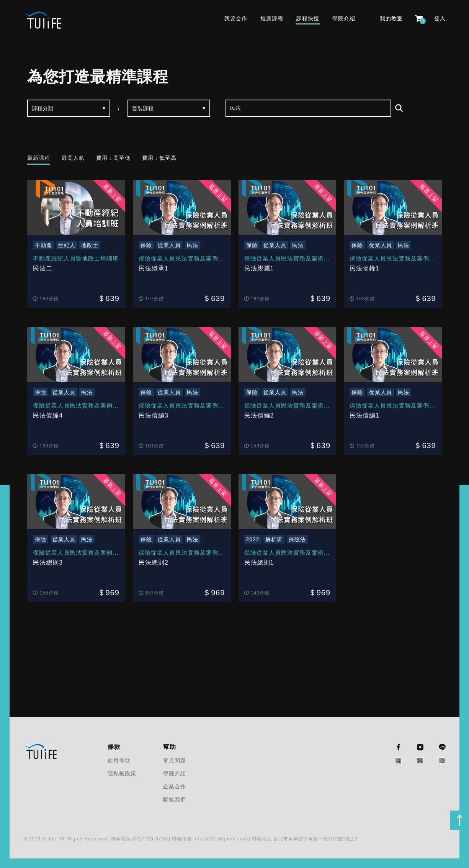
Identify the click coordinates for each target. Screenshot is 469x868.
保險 (146, 245)
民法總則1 (259, 563)
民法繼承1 (154, 268)
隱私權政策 (122, 773)
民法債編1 (364, 415)
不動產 (43, 245)
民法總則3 (48, 563)
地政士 (90, 245)
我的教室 (391, 18)
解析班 (274, 539)
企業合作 (175, 786)
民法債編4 (48, 415)
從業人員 (169, 245)
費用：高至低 (113, 158)
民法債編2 (259, 415)
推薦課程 (272, 18)
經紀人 (67, 245)
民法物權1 (364, 268)
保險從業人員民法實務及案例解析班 (181, 260)
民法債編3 (154, 415)
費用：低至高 (159, 158)
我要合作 (236, 18)
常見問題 (175, 760)
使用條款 (119, 760)
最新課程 (39, 158)
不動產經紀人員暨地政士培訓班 (76, 258)
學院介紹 (344, 18)
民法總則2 (154, 563)
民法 (193, 245)
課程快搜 (308, 18)
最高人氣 (73, 158)
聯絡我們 (175, 799)
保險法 (297, 539)
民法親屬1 (259, 268)
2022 (253, 539)
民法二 (43, 268)
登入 (440, 18)
